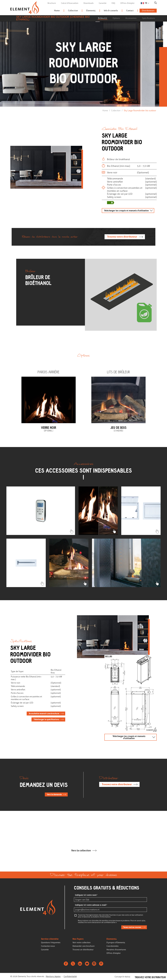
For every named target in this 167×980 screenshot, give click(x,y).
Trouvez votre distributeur (122, 237)
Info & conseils (111, 11)
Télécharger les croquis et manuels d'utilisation (126, 211)
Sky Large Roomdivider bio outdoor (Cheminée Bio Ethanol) (53, 18)
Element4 (91, 11)
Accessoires (131, 18)
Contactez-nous (48, 946)
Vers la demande (54, 794)
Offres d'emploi (127, 3)
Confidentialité (70, 976)
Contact (130, 11)
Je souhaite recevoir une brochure (44, 714)
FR (146, 3)
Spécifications (148, 18)
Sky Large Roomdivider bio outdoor (140, 111)
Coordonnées (113, 946)
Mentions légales (53, 976)
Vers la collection (81, 850)
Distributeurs (148, 11)
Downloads (89, 3)
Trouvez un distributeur (83, 950)
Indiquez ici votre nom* (86, 895)
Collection (73, 11)
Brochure (52, 3)
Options (116, 18)
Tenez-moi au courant (132, 927)
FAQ (113, 3)
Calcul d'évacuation (70, 3)
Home (57, 11)
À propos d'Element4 (116, 943)
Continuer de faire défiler (83, 89)
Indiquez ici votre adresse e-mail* (91, 905)
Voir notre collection (82, 943)
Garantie (103, 3)
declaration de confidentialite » (104, 922)
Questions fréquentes (51, 943)
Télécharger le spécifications (46, 719)
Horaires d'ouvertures (116, 950)
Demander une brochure (83, 946)
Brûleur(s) (103, 18)
